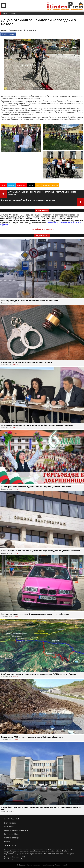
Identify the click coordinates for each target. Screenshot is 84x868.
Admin (4, 30)
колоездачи (21, 185)
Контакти (8, 842)
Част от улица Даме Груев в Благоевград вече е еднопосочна (29, 301)
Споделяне (8, 34)
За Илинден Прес (11, 834)
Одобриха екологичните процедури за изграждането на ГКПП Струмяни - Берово (38, 674)
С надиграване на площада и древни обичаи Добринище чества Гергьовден (36, 487)
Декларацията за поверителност (17, 830)
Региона (14, 13)
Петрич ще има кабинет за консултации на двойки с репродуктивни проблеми (37, 425)
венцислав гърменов (50, 185)
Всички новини (10, 823)
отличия (11, 185)
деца (3, 185)
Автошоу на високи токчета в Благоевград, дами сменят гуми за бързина (35, 614)
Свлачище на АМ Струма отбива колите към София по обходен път (32, 737)
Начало (5, 13)
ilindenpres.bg (21, 865)
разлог (31, 185)
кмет (38, 185)
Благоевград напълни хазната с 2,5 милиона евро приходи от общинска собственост (41, 551)
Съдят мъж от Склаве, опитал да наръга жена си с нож (26, 362)
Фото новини (9, 827)
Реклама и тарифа (12, 838)
